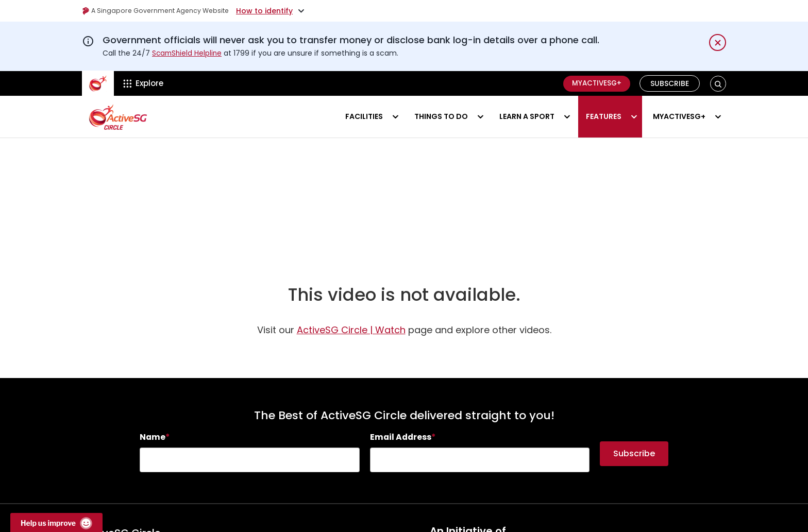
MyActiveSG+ (594, 83)
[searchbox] (250, 467)
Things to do (441, 116)
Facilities (364, 116)
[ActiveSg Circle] (98, 83)
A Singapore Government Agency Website (163, 11)
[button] (718, 84)
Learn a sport (527, 116)
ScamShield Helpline (188, 53)
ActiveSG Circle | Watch (351, 337)
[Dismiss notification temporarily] (718, 42)
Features (604, 116)
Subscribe (670, 83)
